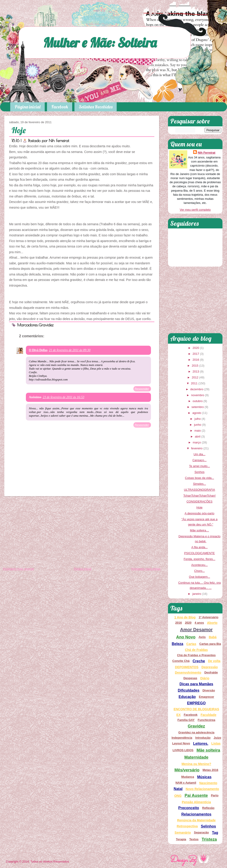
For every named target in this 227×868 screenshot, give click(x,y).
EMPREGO (196, 703)
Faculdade (208, 715)
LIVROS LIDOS (183, 750)
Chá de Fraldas (196, 650)
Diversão (209, 690)
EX (179, 715)
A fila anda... (200, 547)
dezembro (197, 389)
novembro (198, 395)
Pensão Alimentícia (196, 802)
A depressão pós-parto (199, 513)
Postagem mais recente (19, 569)
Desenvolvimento (188, 673)
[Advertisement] (82, 532)
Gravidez (46, 325)
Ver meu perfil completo (195, 210)
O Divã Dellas (38, 350)
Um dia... (200, 454)
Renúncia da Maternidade (196, 820)
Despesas (190, 678)
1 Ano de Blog (185, 617)
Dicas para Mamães (196, 684)
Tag (215, 833)
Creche (199, 661)
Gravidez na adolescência (196, 732)
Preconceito (189, 808)
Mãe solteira (208, 750)
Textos (194, 839)
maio (197, 431)
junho (198, 425)
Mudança (188, 777)
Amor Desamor (196, 630)
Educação (187, 697)
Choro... (200, 571)
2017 (196, 354)
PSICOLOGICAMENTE (199, 553)
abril (198, 437)
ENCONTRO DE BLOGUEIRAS (196, 709)
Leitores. (201, 744)
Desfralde (211, 672)
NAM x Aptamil (186, 783)
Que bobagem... (199, 577)
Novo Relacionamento (202, 789)
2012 (195, 377)
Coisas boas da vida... (200, 478)
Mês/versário (187, 770)
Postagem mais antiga (146, 569)
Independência (182, 738)
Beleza (178, 644)
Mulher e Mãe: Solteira (100, 42)
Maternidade (196, 757)
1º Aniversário (208, 617)
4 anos (199, 623)
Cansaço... (200, 460)
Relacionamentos (196, 814)
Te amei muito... (200, 466)
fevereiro (197, 448)
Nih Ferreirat (59, 141)
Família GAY (186, 720)
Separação (201, 832)
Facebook (60, 107)
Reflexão (208, 808)
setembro (197, 407)
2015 (195, 366)
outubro (198, 401)
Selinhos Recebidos (96, 107)
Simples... (199, 484)
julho (198, 419)
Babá (213, 637)
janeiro (197, 594)
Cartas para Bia (210, 644)
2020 (196, 348)
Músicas (204, 777)
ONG (178, 796)
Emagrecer (206, 697)
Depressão (210, 667)
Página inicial (27, 107)
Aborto (212, 623)
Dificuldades (189, 690)
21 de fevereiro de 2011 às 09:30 (70, 350)
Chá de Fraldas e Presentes (196, 655)
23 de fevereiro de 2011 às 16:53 (63, 397)
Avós (202, 637)
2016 (196, 360)
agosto (197, 413)
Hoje (19, 130)
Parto (215, 795)
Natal (178, 789)
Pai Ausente (196, 795)
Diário (205, 678)
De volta (214, 661)
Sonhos (200, 472)
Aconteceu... (200, 565)
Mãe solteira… (200, 530)
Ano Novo (186, 637)
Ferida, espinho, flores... (199, 559)
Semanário (183, 833)
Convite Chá (181, 661)
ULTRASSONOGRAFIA (199, 490)
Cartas (191, 644)
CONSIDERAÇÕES (200, 502)
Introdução (203, 738)
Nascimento (208, 783)
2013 (196, 371)
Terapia (181, 839)
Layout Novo (181, 743)
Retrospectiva (187, 826)
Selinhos (208, 826)
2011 (194, 383)
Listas (216, 743)
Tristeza (209, 839)
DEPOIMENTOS (187, 667)
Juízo (217, 738)
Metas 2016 (210, 770)
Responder (142, 389)
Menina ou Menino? (196, 764)
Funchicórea (206, 720)
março (197, 442)
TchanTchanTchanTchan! (200, 496)
